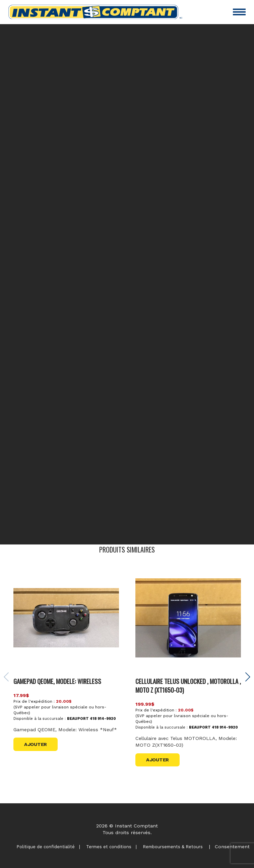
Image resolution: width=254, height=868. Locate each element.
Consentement (232, 847)
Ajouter (36, 744)
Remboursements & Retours (173, 847)
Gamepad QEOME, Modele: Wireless (57, 681)
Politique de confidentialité (46, 847)
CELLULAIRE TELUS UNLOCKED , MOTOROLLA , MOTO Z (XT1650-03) (188, 685)
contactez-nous (190, 525)
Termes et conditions (109, 847)
